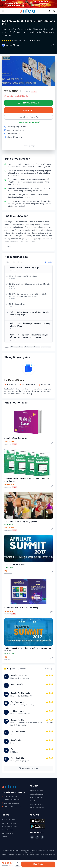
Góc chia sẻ (34, 801)
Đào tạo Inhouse (7, 830)
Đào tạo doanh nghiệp (9, 826)
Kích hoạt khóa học (37, 797)
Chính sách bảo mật (37, 808)
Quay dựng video (7, 833)
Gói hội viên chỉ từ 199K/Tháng (28, 117)
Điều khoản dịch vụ (37, 804)
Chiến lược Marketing (32, 347)
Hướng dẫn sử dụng (37, 794)
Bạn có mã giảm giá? (28, 146)
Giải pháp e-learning (9, 823)
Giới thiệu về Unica (37, 791)
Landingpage (46, 347)
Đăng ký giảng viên (8, 820)
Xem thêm (8, 247)
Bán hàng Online (16, 347)
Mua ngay (28, 110)
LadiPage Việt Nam (12, 45)
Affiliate (4, 837)
